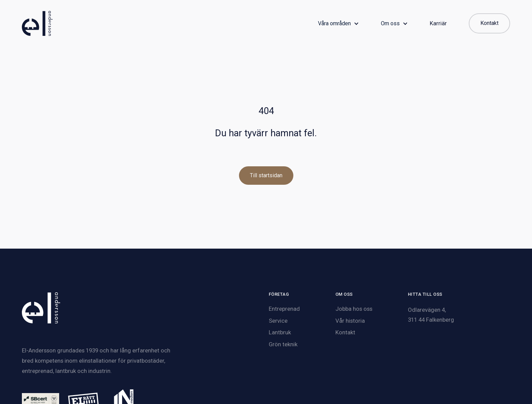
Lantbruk (280, 332)
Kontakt (345, 332)
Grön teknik (283, 344)
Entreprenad (284, 309)
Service (278, 321)
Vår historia (350, 321)
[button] (338, 24)
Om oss (390, 24)
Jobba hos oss (354, 309)
